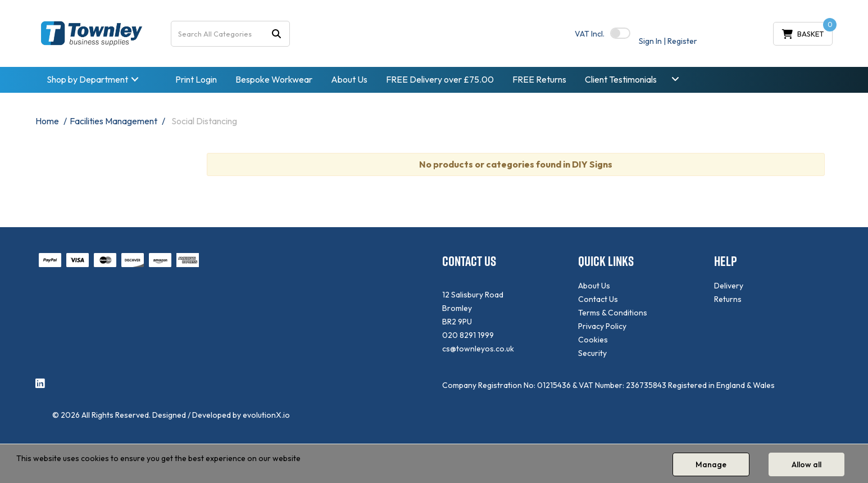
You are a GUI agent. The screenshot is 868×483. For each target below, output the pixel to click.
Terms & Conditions (613, 313)
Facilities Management (113, 121)
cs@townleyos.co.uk (478, 349)
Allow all (806, 464)
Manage (711, 464)
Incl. (590, 34)
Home (47, 121)
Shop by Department (87, 79)
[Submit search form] (276, 33)
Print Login (196, 79)
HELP (726, 261)
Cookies (593, 340)
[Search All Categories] (230, 34)
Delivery (729, 286)
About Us (349, 79)
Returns (728, 299)
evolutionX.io (266, 415)
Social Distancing (204, 121)
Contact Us (598, 299)
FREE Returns (539, 79)
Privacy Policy (602, 326)
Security (592, 353)
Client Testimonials (621, 79)
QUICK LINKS (606, 261)
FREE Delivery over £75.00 (440, 79)
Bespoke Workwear (274, 79)
